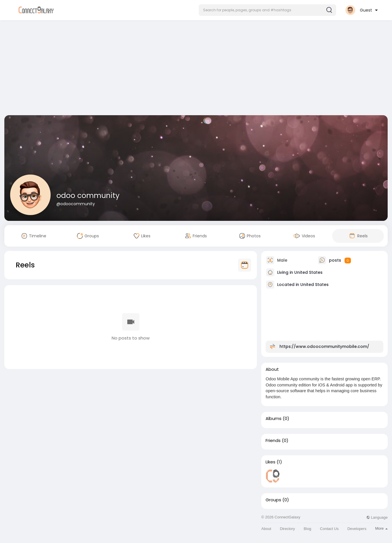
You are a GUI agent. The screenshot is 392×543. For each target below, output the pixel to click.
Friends (273, 441)
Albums (274, 419)
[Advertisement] (196, 69)
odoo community (88, 196)
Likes (270, 462)
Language (377, 517)
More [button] (381, 528)
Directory (288, 529)
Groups (273, 500)
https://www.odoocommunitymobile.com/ (324, 346)
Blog (308, 529)
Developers (357, 529)
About (266, 529)
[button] (267, 10)
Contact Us (329, 529)
